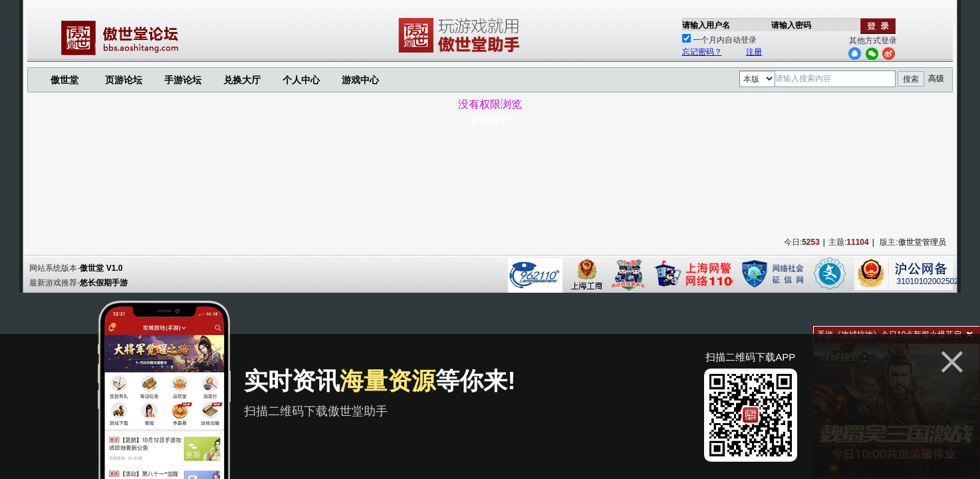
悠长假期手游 (104, 283)
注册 (754, 52)
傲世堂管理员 (922, 242)
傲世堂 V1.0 (101, 268)
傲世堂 (64, 80)
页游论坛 (124, 80)
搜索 (911, 79)
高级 (936, 79)
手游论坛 (183, 80)
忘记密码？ (702, 52)
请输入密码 (791, 25)
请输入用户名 (706, 25)
